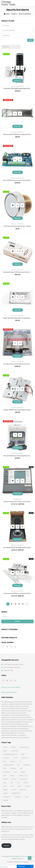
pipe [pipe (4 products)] (12, 783)
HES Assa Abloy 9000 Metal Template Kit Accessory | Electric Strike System (17, 134)
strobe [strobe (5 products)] (5, 793)
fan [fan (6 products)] (18, 765)
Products (14, 14)
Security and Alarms (17, 86)
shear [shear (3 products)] (14, 790)
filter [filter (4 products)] (5, 769)
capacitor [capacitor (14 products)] (14, 751)
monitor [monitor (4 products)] (6, 779)
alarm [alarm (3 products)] (5, 747)
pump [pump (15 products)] (5, 786)
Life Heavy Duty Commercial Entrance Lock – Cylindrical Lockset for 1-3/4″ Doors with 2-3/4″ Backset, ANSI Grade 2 (17, 364)
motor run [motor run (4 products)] (24, 779)
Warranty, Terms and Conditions (11, 687)
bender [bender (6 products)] (13, 747)
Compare (22, 68)
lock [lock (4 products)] (5, 776)
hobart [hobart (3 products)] (23, 772)
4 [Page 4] (19, 604)
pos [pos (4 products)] (18, 783)
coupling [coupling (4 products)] (6, 758)
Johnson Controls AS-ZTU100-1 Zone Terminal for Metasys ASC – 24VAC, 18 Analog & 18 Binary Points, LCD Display (17, 502)
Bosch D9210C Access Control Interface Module (17, 180)
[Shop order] (11, 47)
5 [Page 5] (23, 604)
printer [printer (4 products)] (26, 783)
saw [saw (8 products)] (12, 786)
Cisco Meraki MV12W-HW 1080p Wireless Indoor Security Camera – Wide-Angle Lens (17, 548)
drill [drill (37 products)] (5, 761)
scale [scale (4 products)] (19, 786)
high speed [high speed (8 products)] (7, 772)
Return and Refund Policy (9, 692)
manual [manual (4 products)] (13, 776)
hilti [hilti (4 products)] (15, 772)
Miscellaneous (17, 499)
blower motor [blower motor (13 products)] (24, 747)
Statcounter (4, 867)
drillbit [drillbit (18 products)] (13, 761)
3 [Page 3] (15, 604)
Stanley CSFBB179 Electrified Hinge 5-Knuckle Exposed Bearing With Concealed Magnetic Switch (17, 410)
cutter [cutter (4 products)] (15, 758)
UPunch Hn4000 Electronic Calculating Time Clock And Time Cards (17, 456)
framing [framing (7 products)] (13, 769)
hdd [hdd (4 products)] (21, 769)
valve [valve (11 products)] (27, 797)
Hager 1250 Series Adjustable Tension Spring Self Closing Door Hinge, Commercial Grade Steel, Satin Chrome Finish (17, 318)
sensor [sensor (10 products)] (5, 790)
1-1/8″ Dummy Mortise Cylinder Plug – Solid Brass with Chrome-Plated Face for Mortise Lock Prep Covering (17, 226)
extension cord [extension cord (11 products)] (8, 765)
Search (17, 621)
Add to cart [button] (13, 68)
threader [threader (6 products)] (18, 797)
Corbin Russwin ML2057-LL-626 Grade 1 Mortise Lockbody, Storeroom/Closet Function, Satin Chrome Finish (17, 593)
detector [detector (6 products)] (25, 758)
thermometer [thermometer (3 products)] (16, 793)
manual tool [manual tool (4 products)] (23, 776)
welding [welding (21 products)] (6, 800)
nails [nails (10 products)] (5, 783)
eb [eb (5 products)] (20, 761)
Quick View (17, 80)
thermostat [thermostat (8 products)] (7, 797)
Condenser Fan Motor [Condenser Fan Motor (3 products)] (10, 754)
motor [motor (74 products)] (14, 779)
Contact (6, 846)
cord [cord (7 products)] (23, 754)
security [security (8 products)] (28, 786)
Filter (30, 40)
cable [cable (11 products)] (5, 751)
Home (8, 14)
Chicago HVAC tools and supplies (23, 856)
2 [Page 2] (12, 604)
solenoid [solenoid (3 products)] (23, 790)
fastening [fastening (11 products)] (27, 765)
